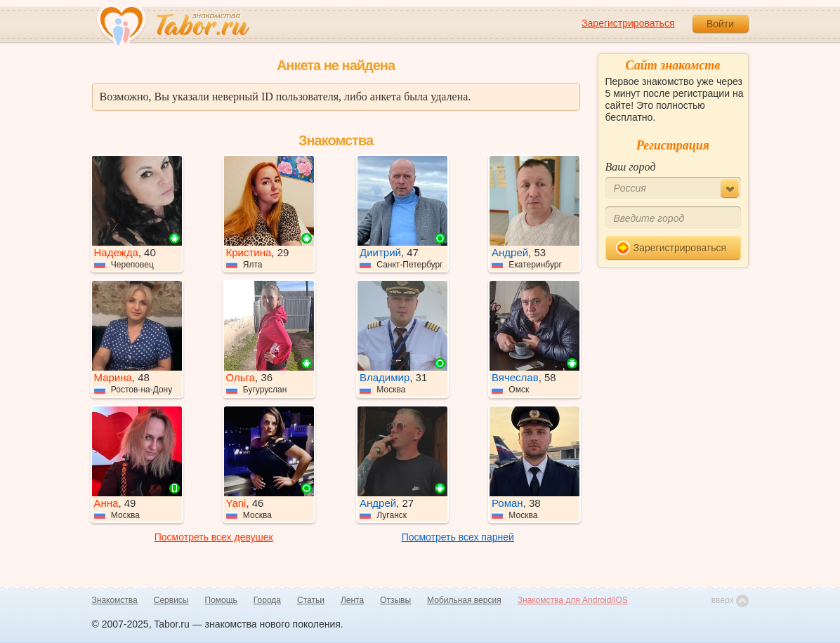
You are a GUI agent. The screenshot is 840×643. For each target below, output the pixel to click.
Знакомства (115, 600)
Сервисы (171, 600)
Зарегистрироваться (628, 23)
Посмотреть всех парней (458, 537)
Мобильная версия (464, 600)
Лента (352, 600)
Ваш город (631, 167)
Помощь (221, 600)
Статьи (311, 600)
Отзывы (395, 600)
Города (267, 600)
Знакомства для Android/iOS (573, 600)
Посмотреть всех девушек (214, 537)
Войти (720, 24)
